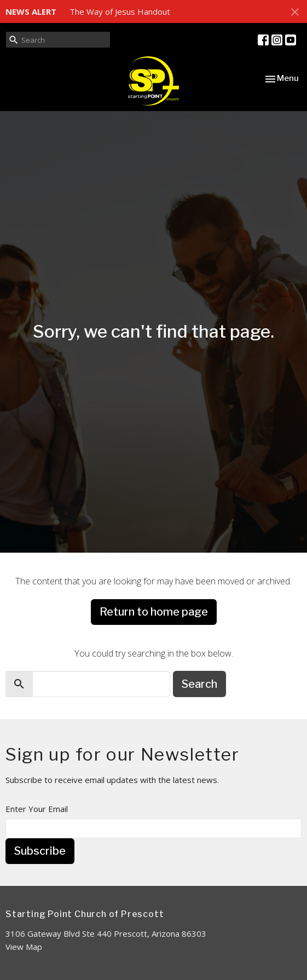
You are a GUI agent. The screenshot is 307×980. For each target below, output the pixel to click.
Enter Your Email (37, 809)
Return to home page (154, 612)
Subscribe (40, 851)
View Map (24, 947)
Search (199, 684)
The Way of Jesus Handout (120, 11)
